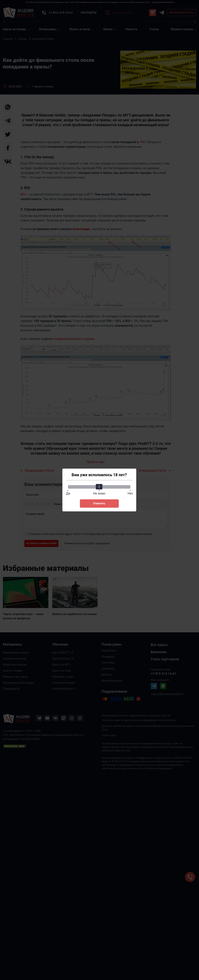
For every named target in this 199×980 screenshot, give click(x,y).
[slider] (99, 487)
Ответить (99, 503)
